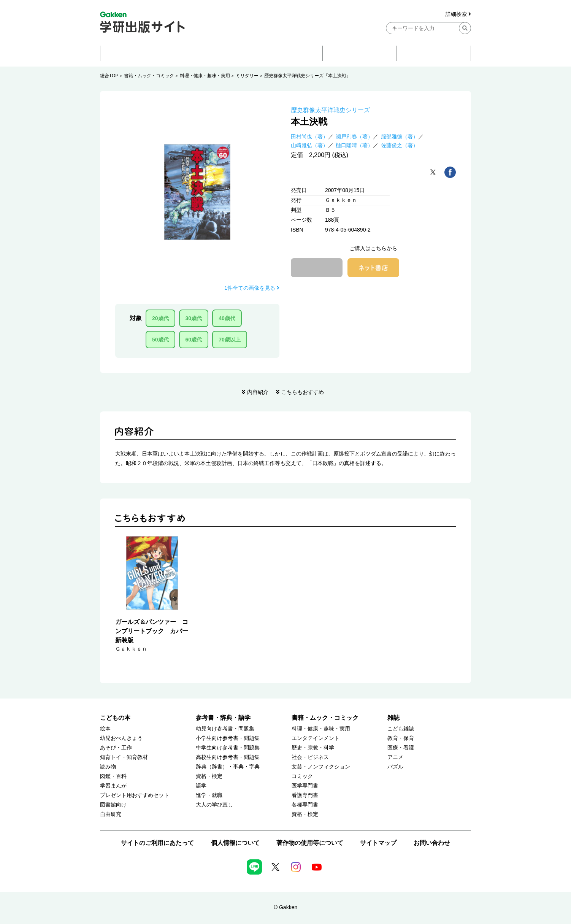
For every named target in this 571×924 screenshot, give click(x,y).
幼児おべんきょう (121, 738)
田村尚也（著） (309, 137)
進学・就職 (209, 795)
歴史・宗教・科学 (313, 748)
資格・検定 (209, 776)
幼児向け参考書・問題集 (225, 729)
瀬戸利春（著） (354, 137)
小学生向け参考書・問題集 (228, 738)
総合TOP (109, 76)
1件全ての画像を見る (252, 288)
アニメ (395, 757)
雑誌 (393, 718)
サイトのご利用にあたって (157, 843)
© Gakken (285, 907)
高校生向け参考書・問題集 (228, 757)
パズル (395, 767)
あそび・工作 (116, 748)
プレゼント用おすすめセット (135, 795)
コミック (302, 776)
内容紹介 (258, 392)
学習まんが (113, 786)
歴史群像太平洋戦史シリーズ (330, 110)
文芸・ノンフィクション (321, 767)
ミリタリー (247, 76)
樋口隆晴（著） (354, 145)
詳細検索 (458, 14)
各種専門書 (305, 805)
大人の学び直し (214, 805)
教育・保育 (401, 738)
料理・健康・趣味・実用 (205, 76)
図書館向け (113, 805)
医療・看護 (401, 748)
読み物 (108, 767)
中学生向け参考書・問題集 (228, 748)
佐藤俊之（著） (400, 145)
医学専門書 (305, 786)
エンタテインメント (316, 738)
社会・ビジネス (310, 757)
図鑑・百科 (113, 776)
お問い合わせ (432, 843)
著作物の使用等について (310, 843)
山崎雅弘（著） (309, 145)
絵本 (105, 729)
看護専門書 (305, 795)
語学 (201, 786)
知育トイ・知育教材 (124, 757)
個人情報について (235, 843)
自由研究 (111, 814)
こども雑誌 (401, 729)
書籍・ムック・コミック (149, 76)
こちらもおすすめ (303, 392)
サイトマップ (378, 843)
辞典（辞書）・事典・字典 (228, 767)
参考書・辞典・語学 (223, 718)
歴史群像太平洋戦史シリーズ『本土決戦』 (308, 76)
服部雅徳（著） (400, 137)
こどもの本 (115, 718)
